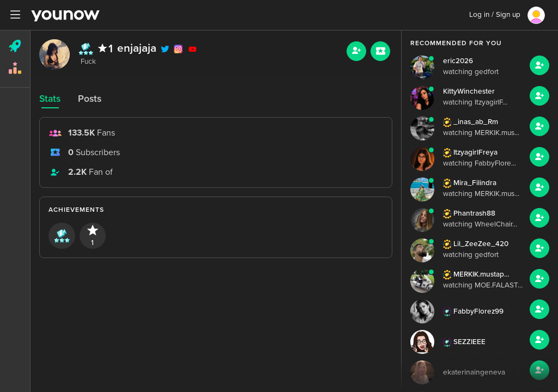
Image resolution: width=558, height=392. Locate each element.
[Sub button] (380, 51)
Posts (90, 99)
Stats (50, 99)
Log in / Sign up (495, 15)
